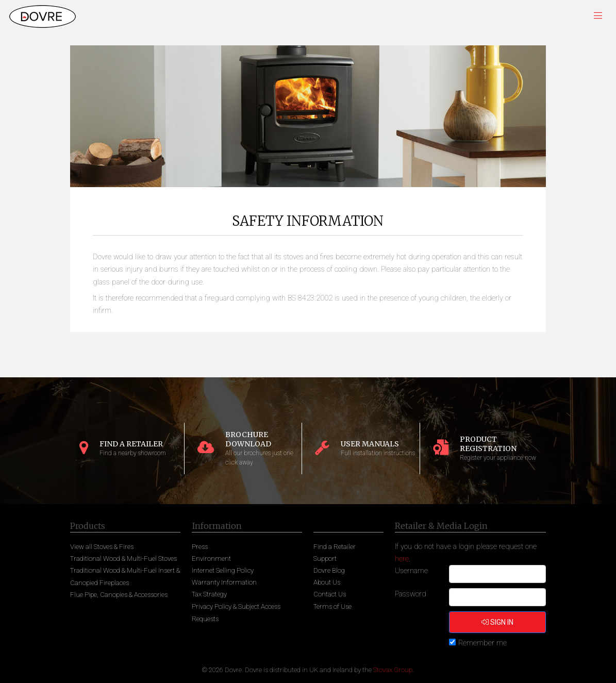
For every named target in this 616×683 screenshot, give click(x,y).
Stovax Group (393, 670)
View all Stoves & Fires (102, 547)
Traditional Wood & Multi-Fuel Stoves (123, 559)
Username (411, 571)
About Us (327, 582)
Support (325, 559)
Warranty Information (224, 582)
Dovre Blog (329, 570)
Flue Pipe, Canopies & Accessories (119, 595)
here (402, 559)
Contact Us (330, 594)
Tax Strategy (209, 594)
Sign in (497, 622)
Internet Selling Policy (223, 570)
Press (200, 547)
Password (411, 594)
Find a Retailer (335, 547)
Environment (211, 559)
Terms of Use (332, 606)
